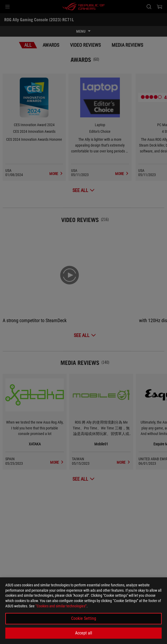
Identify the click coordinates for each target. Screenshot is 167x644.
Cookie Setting (84, 618)
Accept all (84, 633)
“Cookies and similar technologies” (61, 606)
